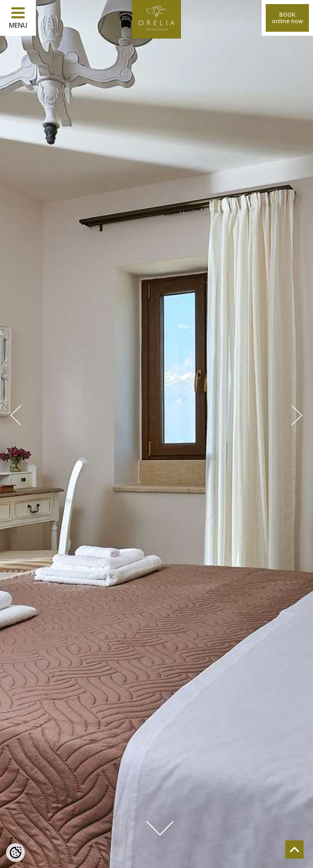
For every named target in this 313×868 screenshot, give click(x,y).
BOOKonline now (287, 18)
